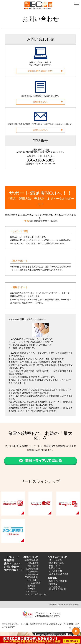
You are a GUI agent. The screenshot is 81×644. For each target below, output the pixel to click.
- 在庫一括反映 (32, 566)
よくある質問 (55, 571)
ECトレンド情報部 (58, 581)
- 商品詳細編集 (32, 574)
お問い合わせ (11, 567)
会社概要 (53, 584)
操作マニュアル (13, 564)
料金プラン (54, 566)
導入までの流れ (56, 563)
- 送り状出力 (32, 592)
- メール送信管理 (33, 583)
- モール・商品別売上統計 (37, 594)
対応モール (54, 568)
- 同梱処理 (31, 589)
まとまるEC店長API (58, 574)
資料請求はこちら (40, 102)
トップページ (11, 557)
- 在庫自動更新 (32, 563)
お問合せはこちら (40, 130)
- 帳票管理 (31, 586)
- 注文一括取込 (32, 580)
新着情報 (9, 560)
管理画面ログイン (14, 570)
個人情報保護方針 (58, 589)
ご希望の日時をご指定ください (40, 71)
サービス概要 (55, 560)
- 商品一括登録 (32, 572)
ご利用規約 (54, 587)
